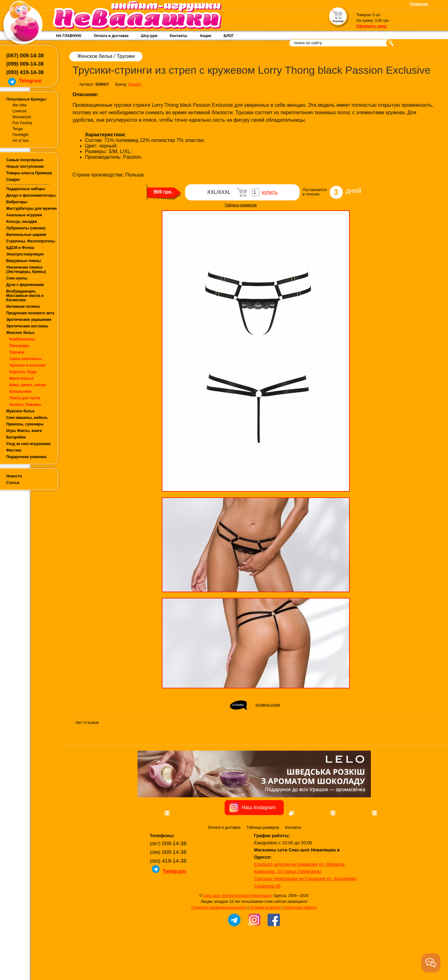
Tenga (18, 129)
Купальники (20, 392)
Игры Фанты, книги (24, 431)
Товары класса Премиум (29, 173)
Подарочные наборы (26, 189)
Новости (14, 476)
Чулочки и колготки (27, 365)
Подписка (419, 4)
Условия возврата (265, 943)
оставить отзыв (268, 705)
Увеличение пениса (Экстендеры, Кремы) (26, 270)
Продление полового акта (30, 313)
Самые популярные (25, 160)
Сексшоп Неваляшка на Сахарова (290, 914)
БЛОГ (229, 36)
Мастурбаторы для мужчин (31, 209)
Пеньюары (19, 346)
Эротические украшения (29, 320)
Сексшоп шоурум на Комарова (286, 899)
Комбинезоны (22, 339)
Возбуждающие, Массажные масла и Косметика (25, 296)
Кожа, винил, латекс (28, 385)
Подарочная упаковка (26, 457)
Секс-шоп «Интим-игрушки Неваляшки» (238, 931)
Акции (205, 36)
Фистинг (14, 450)
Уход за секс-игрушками (28, 444)
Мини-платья (21, 378)
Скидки (13, 180)
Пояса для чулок (25, 398)
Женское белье (20, 333)
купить (270, 192)
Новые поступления (25, 166)
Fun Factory (22, 123)
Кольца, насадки (22, 222)
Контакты (178, 36)
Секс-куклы (17, 278)
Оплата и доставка (111, 36)
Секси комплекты (26, 359)
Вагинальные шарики (26, 235)
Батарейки (16, 437)
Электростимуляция (25, 254)
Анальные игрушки (24, 215)
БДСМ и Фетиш (20, 248)
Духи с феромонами (25, 285)
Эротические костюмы (27, 326)
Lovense (19, 111)
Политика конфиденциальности (219, 943)
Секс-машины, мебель (27, 418)
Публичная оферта (300, 943)
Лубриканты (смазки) (26, 228)
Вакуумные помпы (24, 261)
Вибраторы (17, 202)
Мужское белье (20, 411)
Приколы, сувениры (25, 424)
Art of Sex (21, 141)
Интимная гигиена (23, 307)
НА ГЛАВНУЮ (69, 36)
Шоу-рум (149, 36)
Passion (135, 84)
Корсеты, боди (23, 372)
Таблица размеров (241, 205)
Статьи (13, 483)
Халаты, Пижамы (25, 405)
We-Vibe (20, 105)
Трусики (17, 352)
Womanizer (22, 117)
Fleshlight (20, 135)
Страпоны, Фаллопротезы (31, 241)
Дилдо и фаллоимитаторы (31, 195)
